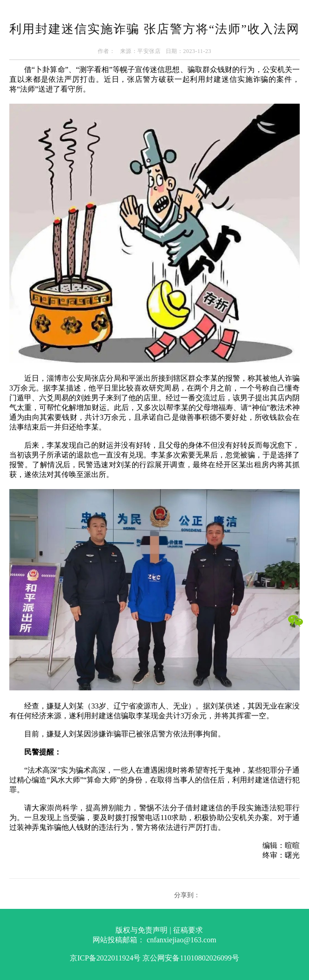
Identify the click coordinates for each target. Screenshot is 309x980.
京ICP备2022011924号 (105, 958)
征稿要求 (188, 930)
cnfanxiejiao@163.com (181, 940)
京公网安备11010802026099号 (191, 958)
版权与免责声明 (141, 930)
